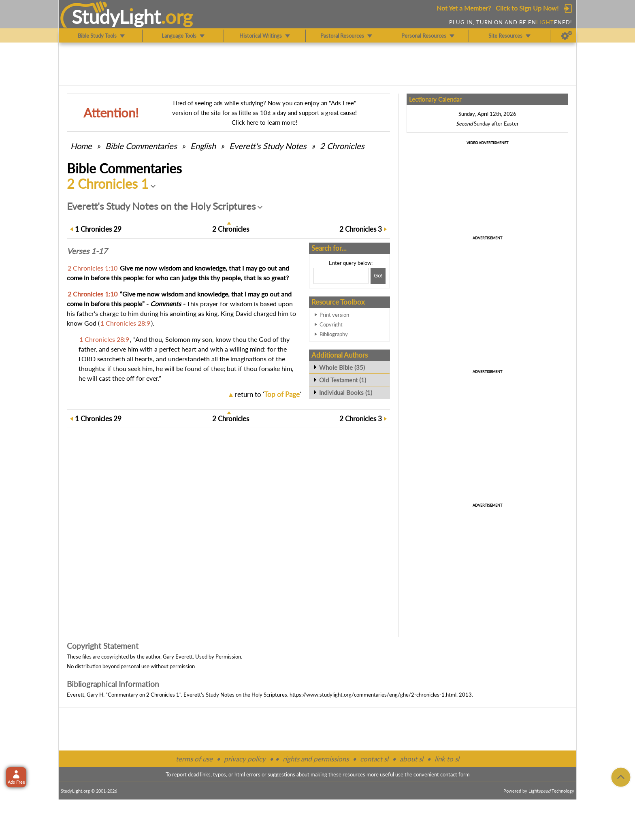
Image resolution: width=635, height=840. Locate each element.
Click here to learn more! (264, 122)
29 (98, 229)
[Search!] (378, 276)
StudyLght (116, 17)
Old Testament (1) (343, 380)
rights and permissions (316, 759)
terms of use (194, 759)
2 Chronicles (342, 146)
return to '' (268, 394)
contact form (455, 774)
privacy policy (245, 759)
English (203, 146)
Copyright (331, 324)
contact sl (374, 759)
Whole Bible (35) (342, 367)
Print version (334, 315)
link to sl (447, 759)
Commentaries (141, 146)
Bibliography (334, 334)
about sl (411, 759)
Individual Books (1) (346, 392)
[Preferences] (567, 36)
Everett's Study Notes (268, 146)
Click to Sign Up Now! (527, 8)
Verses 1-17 (87, 251)
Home (81, 146)
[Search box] (341, 276)
